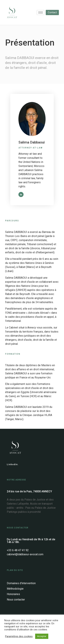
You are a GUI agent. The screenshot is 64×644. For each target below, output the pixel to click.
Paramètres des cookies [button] (19, 636)
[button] (52, 12)
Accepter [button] (42, 636)
